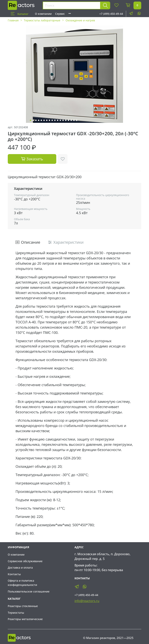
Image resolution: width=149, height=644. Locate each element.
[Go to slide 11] (58, 120)
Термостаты (16, 613)
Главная (13, 20)
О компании (43, 14)
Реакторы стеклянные (23, 606)
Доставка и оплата (20, 568)
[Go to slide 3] (36, 120)
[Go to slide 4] (39, 120)
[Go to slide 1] (30, 120)
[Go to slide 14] (66, 120)
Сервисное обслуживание (25, 561)
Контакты (14, 574)
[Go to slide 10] (55, 120)
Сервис (60, 14)
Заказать (32, 159)
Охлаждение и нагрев (80, 20)
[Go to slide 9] (52, 120)
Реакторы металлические (25, 619)
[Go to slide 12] (60, 120)
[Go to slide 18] (77, 120)
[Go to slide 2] (33, 120)
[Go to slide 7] (47, 120)
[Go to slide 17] (74, 120)
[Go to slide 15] (68, 120)
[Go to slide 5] (41, 120)
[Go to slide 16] (71, 120)
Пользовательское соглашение (29, 591)
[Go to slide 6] (44, 120)
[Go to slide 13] (63, 120)
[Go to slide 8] (49, 120)
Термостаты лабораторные (42, 20)
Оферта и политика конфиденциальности (22, 583)
